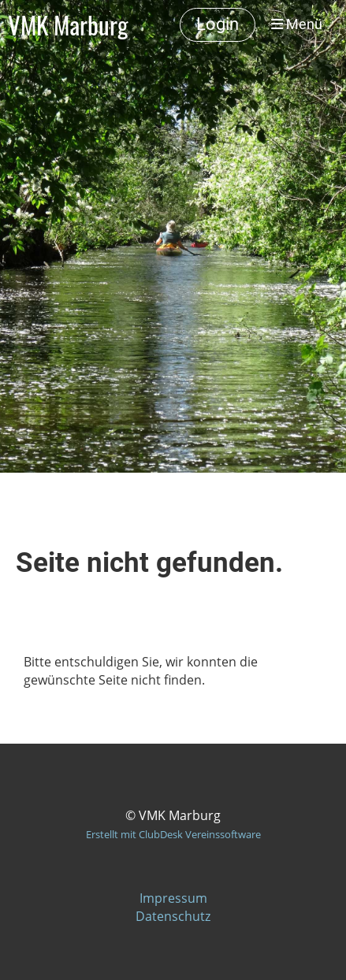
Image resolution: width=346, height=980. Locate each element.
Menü (297, 24)
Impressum (173, 898)
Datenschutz (173, 916)
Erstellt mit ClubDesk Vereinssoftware (173, 834)
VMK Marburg (68, 25)
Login (218, 24)
